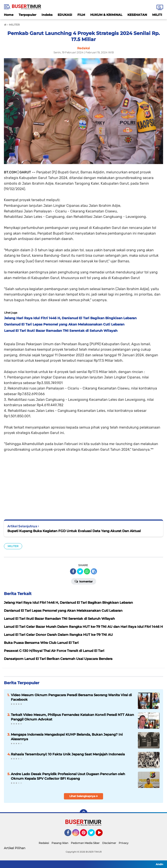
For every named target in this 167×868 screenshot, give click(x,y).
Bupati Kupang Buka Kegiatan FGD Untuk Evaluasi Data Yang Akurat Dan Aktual (74, 531)
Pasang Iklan (60, 843)
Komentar (84, 581)
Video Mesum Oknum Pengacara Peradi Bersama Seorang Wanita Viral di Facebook (71, 697)
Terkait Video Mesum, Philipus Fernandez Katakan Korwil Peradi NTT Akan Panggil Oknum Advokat (72, 717)
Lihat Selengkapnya (84, 796)
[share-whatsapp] (87, 571)
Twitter (93, 835)
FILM (81, 15)
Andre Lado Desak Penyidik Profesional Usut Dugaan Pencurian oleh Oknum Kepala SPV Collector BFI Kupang (68, 776)
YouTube (102, 835)
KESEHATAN (137, 15)
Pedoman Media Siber (85, 843)
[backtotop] (83, 813)
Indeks (47, 15)
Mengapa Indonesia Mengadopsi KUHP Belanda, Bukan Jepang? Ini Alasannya (67, 737)
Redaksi (44, 843)
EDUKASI (65, 15)
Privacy (124, 843)
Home (9, 15)
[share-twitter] (80, 571)
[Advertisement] (83, 483)
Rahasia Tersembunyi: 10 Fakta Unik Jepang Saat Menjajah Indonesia (68, 754)
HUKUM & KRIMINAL (106, 15)
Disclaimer (109, 843)
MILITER (13, 546)
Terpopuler (28, 15)
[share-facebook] (73, 571)
